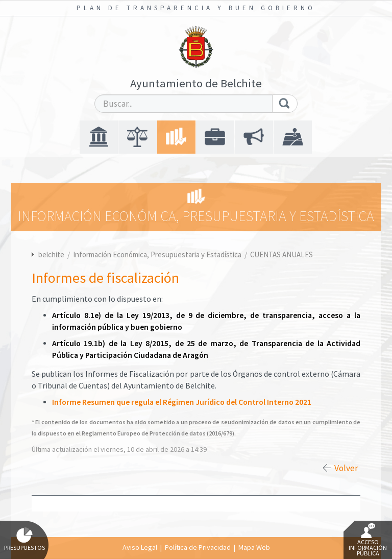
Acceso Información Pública (368, 540)
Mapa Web (254, 547)
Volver (346, 468)
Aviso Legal (140, 547)
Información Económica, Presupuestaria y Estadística (158, 254)
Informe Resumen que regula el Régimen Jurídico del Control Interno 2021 (182, 402)
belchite (51, 254)
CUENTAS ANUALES (281, 254)
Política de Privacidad (198, 547)
